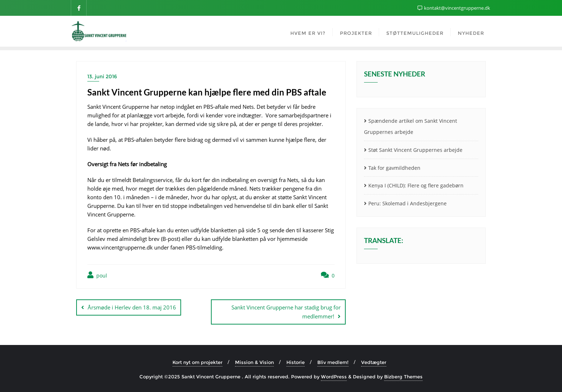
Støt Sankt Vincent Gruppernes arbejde (415, 150)
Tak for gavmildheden (394, 168)
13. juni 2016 (102, 76)
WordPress (334, 377)
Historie (296, 362)
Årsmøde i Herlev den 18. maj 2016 (132, 307)
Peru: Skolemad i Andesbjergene (407, 203)
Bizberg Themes (403, 377)
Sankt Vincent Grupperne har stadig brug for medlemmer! (286, 312)
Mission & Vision (254, 362)
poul (97, 275)
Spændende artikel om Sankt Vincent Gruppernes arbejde (411, 126)
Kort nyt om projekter (197, 362)
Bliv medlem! (333, 362)
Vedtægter (374, 362)
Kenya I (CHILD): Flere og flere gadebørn (416, 185)
